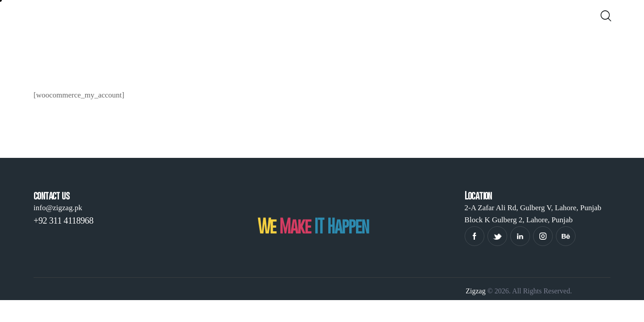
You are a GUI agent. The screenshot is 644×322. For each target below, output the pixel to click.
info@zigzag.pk (58, 208)
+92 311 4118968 (64, 220)
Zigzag (475, 291)
